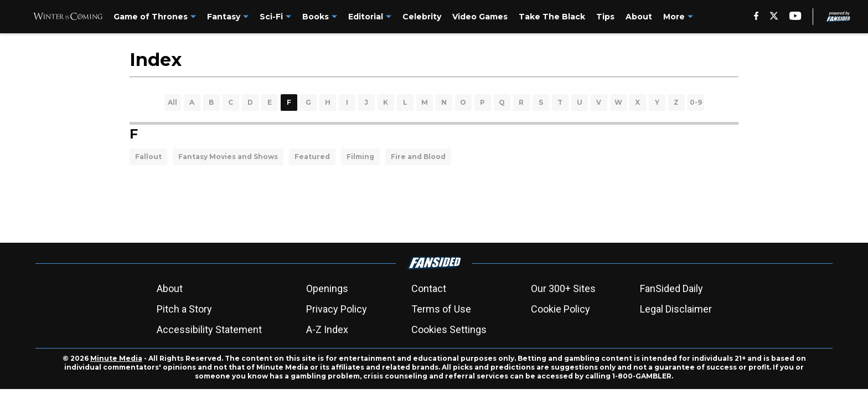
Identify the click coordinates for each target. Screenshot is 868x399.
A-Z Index (327, 329)
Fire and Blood (418, 157)
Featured (312, 157)
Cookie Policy (560, 309)
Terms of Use (441, 309)
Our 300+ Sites (563, 288)
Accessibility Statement (209, 329)
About (170, 288)
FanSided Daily (671, 288)
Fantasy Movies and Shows (228, 157)
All (172, 102)
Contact (429, 288)
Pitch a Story (184, 309)
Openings (327, 288)
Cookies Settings (449, 329)
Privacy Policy (337, 309)
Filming (360, 157)
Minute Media (116, 358)
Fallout (148, 157)
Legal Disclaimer (676, 309)
